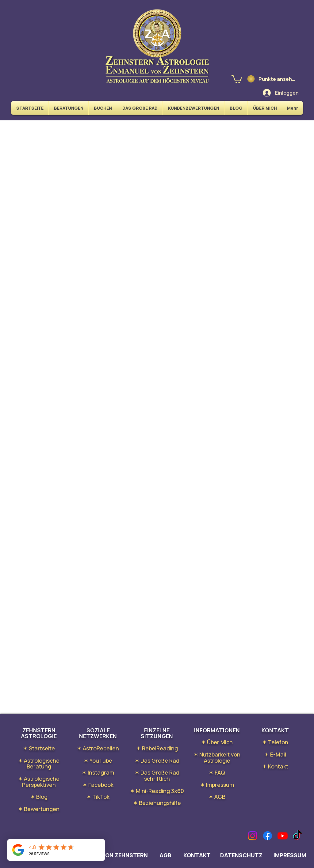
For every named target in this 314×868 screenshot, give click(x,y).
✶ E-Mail (275, 754)
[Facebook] (268, 836)
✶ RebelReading (157, 748)
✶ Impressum (217, 785)
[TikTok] (298, 836)
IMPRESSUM (290, 855)
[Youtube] (283, 836)
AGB (165, 855)
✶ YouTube (98, 760)
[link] (237, 79)
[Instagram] (253, 836)
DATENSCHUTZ (241, 855)
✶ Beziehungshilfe (157, 803)
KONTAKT (197, 855)
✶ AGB (217, 797)
